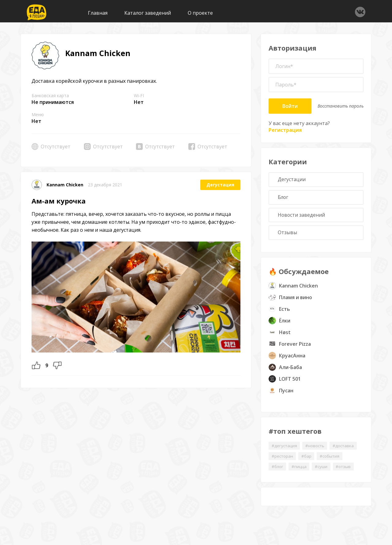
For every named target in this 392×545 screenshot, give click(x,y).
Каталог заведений (148, 13)
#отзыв (347, 470)
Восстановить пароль (341, 106)
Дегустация (220, 185)
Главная (98, 13)
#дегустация (285, 448)
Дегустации (292, 180)
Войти (290, 106)
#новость (317, 448)
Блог (284, 198)
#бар (308, 459)
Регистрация (285, 130)
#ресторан (283, 459)
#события (333, 459)
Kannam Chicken (65, 185)
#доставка (347, 448)
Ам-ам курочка (59, 201)
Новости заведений (302, 217)
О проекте (200, 13)
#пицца (301, 470)
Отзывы (288, 235)
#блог (278, 470)
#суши (323, 470)
